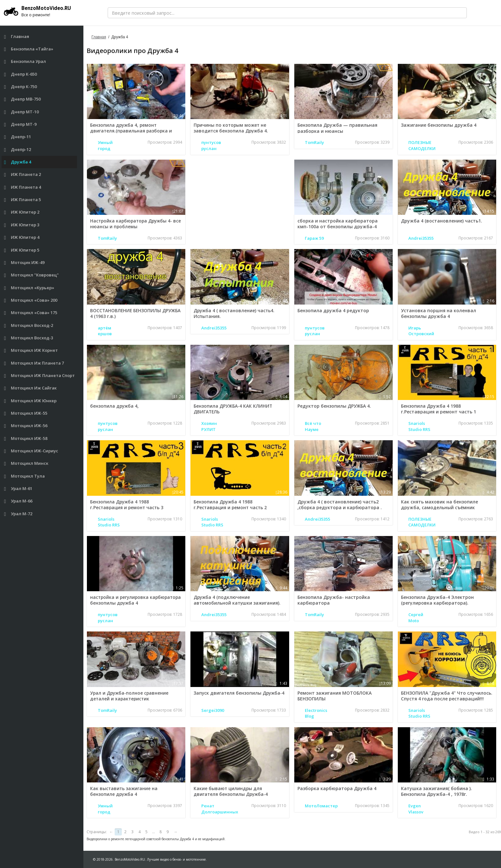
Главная (17, 37)
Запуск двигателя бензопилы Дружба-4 (228, 696)
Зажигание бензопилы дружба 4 (439, 125)
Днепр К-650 (21, 74)
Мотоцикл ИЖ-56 (26, 426)
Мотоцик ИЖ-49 (24, 263)
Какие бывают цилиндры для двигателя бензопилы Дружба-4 (231, 791)
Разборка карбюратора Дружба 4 (337, 788)
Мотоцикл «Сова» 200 (31, 300)
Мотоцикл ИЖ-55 (26, 413)
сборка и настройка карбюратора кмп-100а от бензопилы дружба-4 (338, 224)
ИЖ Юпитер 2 (22, 212)
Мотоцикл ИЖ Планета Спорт (40, 376)
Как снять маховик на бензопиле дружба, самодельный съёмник (439, 505)
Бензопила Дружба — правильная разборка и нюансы (337, 128)
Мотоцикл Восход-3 (29, 338)
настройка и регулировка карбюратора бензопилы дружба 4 (131, 600)
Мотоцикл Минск (26, 463)
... (154, 832)
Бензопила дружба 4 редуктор (333, 310)
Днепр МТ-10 (22, 112)
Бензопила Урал (25, 61)
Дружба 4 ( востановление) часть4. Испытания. (235, 313)
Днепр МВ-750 (23, 99)
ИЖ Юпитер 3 (22, 225)
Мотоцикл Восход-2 (29, 325)
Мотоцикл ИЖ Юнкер (31, 401)
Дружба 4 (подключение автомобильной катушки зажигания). (238, 600)
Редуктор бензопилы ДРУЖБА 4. (334, 406)
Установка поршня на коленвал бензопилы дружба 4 (439, 313)
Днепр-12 (18, 150)
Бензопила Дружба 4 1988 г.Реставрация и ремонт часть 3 (128, 505)
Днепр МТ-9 (20, 124)
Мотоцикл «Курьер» (29, 288)
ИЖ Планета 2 (23, 174)
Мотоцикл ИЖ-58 (26, 438)
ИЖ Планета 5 (23, 200)
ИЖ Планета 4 (23, 187)
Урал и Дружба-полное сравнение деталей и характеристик (130, 696)
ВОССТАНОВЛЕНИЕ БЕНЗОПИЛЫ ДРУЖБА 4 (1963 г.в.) (136, 313)
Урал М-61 (18, 489)
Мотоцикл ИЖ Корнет (31, 350)
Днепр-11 (18, 137)
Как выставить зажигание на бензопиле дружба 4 (124, 791)
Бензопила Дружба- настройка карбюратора (334, 600)
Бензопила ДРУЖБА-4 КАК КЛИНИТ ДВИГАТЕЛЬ (233, 409)
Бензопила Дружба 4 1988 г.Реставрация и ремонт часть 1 (439, 409)
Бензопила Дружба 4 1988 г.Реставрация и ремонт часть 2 (231, 505)
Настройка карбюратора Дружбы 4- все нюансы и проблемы (133, 224)
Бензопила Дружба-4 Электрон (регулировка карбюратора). (437, 600)
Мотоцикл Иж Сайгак (31, 388)
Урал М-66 (18, 501)
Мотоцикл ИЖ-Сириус (31, 451)
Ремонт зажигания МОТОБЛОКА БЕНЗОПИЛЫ (335, 696)
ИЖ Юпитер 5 (22, 250)
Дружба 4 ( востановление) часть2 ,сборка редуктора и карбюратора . (340, 505)
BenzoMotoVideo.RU (40, 11)
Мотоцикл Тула (25, 476)
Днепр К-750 (21, 87)
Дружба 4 (18, 162)
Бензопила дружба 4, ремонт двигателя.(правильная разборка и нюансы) (132, 131)
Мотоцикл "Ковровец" (32, 275)
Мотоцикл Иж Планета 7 (34, 363)
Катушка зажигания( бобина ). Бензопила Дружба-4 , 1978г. (436, 791)
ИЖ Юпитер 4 (22, 237)
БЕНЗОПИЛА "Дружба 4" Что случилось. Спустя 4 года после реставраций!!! (447, 696)
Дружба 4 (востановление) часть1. (442, 221)
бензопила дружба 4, (115, 406)
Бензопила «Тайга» (29, 49)
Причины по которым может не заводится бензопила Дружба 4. (231, 128)
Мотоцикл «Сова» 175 (31, 313)
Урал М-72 (18, 514)
